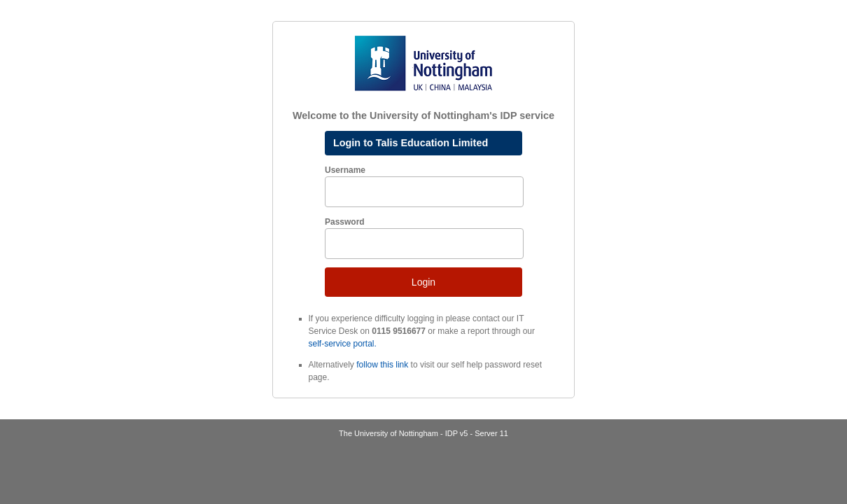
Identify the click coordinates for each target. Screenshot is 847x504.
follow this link (382, 365)
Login (423, 282)
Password (345, 222)
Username (345, 170)
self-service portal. (343, 344)
